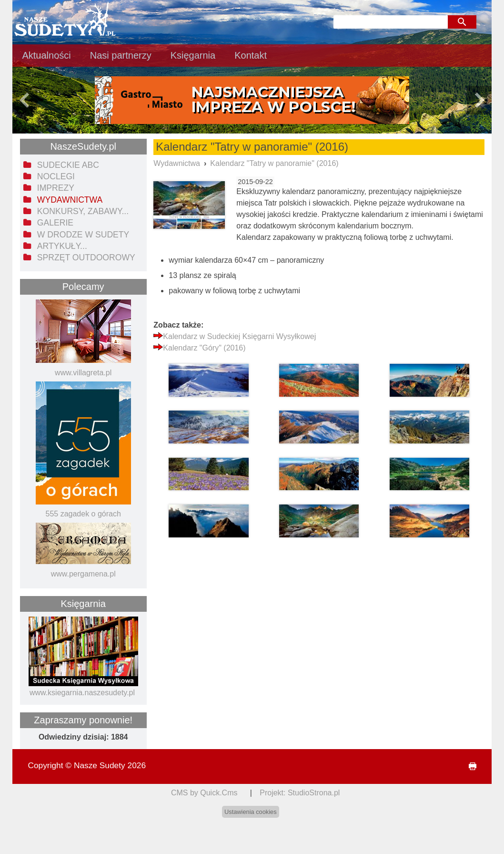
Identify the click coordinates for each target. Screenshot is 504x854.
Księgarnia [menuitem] (193, 55)
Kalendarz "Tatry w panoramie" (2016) (274, 163)
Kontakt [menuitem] (251, 55)
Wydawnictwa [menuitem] (70, 200)
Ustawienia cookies (251, 812)
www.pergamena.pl (83, 574)
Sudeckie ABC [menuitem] (68, 165)
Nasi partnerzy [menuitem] (121, 55)
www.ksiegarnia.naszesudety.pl (82, 693)
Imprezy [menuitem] (56, 188)
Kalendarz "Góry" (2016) (204, 348)
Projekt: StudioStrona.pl (300, 793)
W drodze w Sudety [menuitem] (83, 235)
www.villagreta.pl (83, 373)
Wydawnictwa (177, 163)
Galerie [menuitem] (55, 223)
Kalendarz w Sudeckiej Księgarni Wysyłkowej (239, 336)
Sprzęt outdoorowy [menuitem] (86, 257)
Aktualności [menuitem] (46, 55)
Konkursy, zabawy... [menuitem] (83, 211)
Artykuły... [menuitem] (62, 246)
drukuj (468, 767)
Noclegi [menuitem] (56, 176)
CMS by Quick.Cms (204, 793)
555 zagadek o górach (83, 514)
